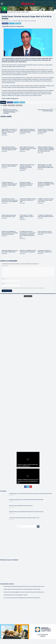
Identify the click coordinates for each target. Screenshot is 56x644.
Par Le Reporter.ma (7, 21)
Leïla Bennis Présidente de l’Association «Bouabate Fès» (45, 251)
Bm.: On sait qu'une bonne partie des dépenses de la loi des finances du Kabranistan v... (22, 598)
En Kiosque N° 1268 (28, 296)
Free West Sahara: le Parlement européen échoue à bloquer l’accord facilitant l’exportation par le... (24, 586)
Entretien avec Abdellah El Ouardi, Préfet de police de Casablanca (28, 251)
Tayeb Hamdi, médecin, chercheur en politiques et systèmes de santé (28, 200)
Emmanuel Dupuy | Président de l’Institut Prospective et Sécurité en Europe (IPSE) (46, 131)
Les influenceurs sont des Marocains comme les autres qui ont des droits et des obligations (10, 200)
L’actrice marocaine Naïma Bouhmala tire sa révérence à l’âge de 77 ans (24, 518)
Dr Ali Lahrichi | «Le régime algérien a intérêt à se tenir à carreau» (27, 217)
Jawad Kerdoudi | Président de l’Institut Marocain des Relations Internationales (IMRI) (28, 131)
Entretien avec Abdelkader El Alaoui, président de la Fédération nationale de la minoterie (10, 233)
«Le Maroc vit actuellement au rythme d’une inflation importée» (46, 216)
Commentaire (5, 266)
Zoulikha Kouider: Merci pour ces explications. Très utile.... (16, 595)
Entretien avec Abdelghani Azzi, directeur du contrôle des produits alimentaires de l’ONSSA (46, 184)
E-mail (3, 283)
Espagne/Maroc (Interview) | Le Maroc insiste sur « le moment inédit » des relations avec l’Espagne (9, 131)
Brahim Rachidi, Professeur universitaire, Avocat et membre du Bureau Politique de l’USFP (9, 148)
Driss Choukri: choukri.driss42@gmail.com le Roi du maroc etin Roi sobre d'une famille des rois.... (24, 592)
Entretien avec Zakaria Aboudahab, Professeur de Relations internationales (26, 184)
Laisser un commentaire (31, 21)
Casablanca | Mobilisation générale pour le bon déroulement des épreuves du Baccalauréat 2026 (28, 481)
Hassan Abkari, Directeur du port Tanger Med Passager (45, 110)
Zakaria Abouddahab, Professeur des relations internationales (10, 251)
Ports (5, 105)
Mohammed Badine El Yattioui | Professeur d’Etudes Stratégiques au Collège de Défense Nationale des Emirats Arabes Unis (46, 149)
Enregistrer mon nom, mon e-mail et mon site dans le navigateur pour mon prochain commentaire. (24, 288)
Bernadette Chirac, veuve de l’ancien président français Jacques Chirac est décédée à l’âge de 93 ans (31, 494)
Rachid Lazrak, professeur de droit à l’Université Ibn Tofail (9, 216)
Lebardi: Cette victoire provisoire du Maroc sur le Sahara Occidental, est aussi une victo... (22, 589)
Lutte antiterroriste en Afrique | (14, 12)
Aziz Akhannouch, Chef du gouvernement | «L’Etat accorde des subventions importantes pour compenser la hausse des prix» (28, 234)
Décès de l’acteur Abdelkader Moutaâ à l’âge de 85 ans (21, 506)
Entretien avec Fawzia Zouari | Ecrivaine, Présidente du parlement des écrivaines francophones (27, 167)
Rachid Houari (12, 105)
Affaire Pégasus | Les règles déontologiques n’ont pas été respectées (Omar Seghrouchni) (46, 166)
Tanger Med (19, 105)
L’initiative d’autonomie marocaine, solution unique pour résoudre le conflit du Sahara (10, 184)
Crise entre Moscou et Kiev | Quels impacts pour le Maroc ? (45, 232)
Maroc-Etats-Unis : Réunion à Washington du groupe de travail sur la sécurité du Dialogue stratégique (11, 111)
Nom (3, 279)
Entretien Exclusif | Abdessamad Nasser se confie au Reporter (10, 165)
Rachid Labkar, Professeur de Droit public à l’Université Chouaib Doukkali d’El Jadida (28, 148)
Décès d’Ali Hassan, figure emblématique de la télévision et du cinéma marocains (26, 512)
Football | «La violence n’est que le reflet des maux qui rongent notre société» (46, 200)
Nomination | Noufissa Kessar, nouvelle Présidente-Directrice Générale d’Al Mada (26, 500)
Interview (22, 21)
